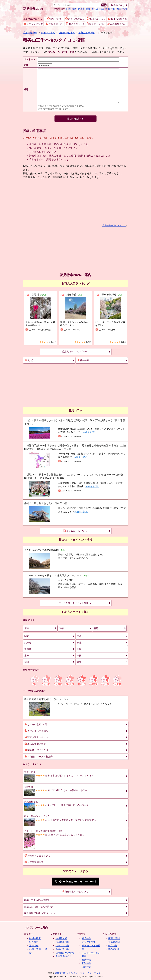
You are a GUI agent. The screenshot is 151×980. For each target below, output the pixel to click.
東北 (88, 9)
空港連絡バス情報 (65, 953)
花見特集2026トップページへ (40, 913)
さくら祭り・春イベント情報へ (75, 603)
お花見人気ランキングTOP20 (75, 351)
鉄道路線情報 (63, 942)
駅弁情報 (113, 946)
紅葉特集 (87, 960)
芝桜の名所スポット (36, 743)
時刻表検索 (35, 938)
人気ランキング (33, 24)
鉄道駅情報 (61, 938)
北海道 (81, 9)
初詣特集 (87, 963)
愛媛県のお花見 (67, 33)
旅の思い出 (114, 949)
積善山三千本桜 (87, 33)
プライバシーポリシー (92, 973)
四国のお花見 (48, 33)
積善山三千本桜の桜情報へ (38, 900)
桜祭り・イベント (96, 24)
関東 (69, 9)
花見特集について (117, 24)
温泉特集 (87, 967)
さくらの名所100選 (36, 724)
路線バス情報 (63, 946)
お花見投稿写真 (117, 19)
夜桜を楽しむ (54, 24)
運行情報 (34, 946)
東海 (108, 9)
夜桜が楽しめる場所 (36, 731)
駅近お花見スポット (36, 737)
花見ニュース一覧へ (75, 531)
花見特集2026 (33, 9)
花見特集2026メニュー (33, 19)
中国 (113, 9)
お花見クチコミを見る (37, 856)
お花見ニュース (75, 24)
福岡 (96, 628)
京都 (61, 628)
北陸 (102, 9)
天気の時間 (114, 942)
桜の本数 (83, 360)
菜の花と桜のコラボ (36, 750)
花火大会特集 (89, 942)
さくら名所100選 (75, 19)
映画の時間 (114, 938)
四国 (119, 9)
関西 (74, 9)
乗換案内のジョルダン (66, 973)
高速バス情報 (63, 949)
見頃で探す (54, 19)
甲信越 (95, 9)
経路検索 (34, 942)
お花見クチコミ (96, 19)
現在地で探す (118, 5)
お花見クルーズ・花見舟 (39, 756)
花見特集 (87, 938)
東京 (27, 628)
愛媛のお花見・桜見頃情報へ (39, 907)
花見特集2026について (75, 891)
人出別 (30, 360)
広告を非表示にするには (114, 226)
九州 (125, 9)
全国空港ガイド (64, 956)
